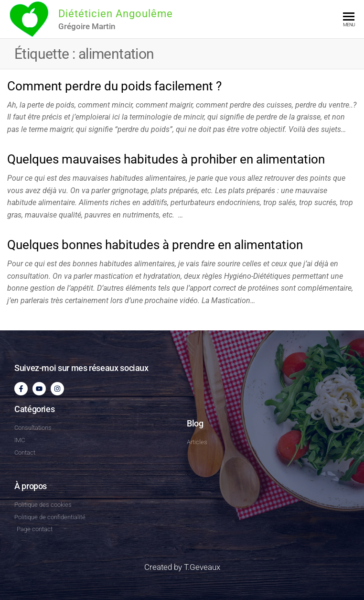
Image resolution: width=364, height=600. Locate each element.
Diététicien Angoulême (116, 14)
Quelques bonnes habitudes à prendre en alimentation (155, 245)
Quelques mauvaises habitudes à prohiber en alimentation (166, 159)
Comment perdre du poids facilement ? (114, 86)
